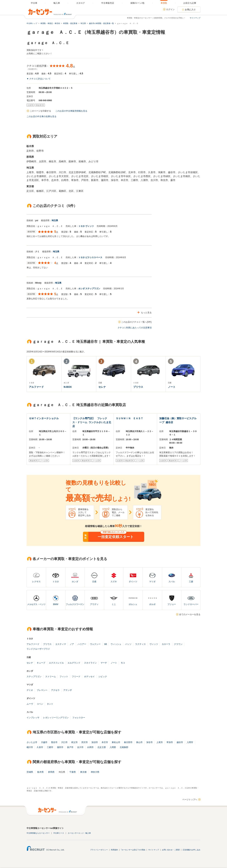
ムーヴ (30, 704)
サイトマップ (195, 18)
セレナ (30, 663)
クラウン (178, 644)
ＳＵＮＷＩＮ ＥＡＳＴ (129, 418)
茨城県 (30, 772)
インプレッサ (33, 718)
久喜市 (40, 747)
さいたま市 (32, 742)
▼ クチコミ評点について (39, 79)
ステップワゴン (34, 677)
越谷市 (180, 742)
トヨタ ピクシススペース (90, 257)
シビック (103, 677)
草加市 (170, 742)
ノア (72, 644)
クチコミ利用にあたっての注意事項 (135, 328)
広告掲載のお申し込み (192, 850)
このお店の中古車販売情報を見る (71, 111)
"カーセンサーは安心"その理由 (133, 850)
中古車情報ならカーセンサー (38, 833)
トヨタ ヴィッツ (86, 226)
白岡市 (90, 747)
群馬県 (51, 772)
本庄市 (105, 742)
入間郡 (113, 747)
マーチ (104, 663)
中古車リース (59, 833)
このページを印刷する (40, 111)
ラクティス (140, 644)
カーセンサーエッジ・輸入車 (79, 833)
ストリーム (51, 677)
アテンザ (68, 690)
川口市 (64, 742)
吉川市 (80, 747)
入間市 (190, 742)
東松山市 (116, 742)
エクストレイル (56, 663)
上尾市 (160, 742)
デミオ (30, 690)
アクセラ (55, 690)
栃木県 (40, 772)
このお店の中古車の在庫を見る (41, 116)
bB (106, 644)
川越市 (44, 742)
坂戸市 (70, 747)
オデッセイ (89, 677)
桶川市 (30, 747)
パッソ (128, 644)
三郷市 (50, 747)
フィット (64, 677)
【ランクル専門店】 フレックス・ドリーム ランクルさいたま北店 (92, 422)
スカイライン (90, 663)
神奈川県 (95, 772)
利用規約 (114, 850)
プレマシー (42, 690)
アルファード (33, 644)
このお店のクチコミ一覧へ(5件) (136, 322)
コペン (40, 704)
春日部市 (128, 742)
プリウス (47, 644)
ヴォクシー (95, 644)
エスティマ (61, 644)
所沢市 (85, 742)
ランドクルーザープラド (38, 649)
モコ (123, 663)
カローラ (166, 644)
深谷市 (150, 742)
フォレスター (79, 718)
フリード (76, 677)
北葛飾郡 (124, 747)
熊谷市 (54, 742)
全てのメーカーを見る (190, 614)
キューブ (41, 663)
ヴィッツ (154, 644)
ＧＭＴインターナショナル (44, 418)
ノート (114, 663)
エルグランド (74, 663)
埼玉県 (55, 220)
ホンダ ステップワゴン (89, 289)
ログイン (170, 9)
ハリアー (82, 644)
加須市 (95, 742)
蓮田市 (60, 747)
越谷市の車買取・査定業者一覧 (101, 23)
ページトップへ (190, 800)
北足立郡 (102, 747)
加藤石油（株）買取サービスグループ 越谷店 (178, 420)
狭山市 (139, 742)
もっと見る (146, 313)
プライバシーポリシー (99, 850)
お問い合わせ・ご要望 (171, 850)
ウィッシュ (116, 644)
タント (50, 704)
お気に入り (190, 10)
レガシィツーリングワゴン (56, 718)
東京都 (83, 772)
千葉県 (73, 772)
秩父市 (74, 742)
